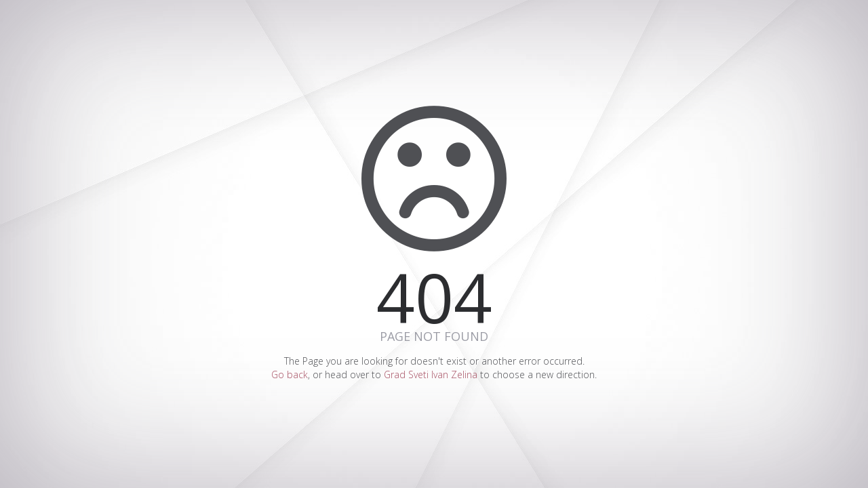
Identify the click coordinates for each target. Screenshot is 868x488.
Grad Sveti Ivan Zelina (431, 374)
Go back (290, 374)
